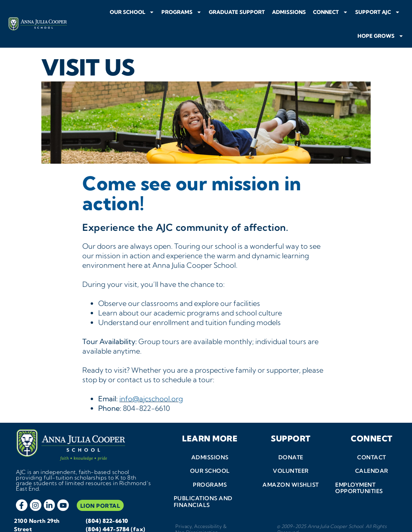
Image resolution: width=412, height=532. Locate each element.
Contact (372, 441)
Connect (330, 12)
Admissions (289, 12)
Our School (132, 12)
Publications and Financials (203, 487)
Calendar (371, 455)
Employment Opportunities (359, 473)
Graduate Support (237, 12)
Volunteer (291, 455)
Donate (291, 441)
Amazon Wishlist (291, 469)
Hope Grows (381, 36)
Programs (182, 12)
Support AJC (378, 12)
